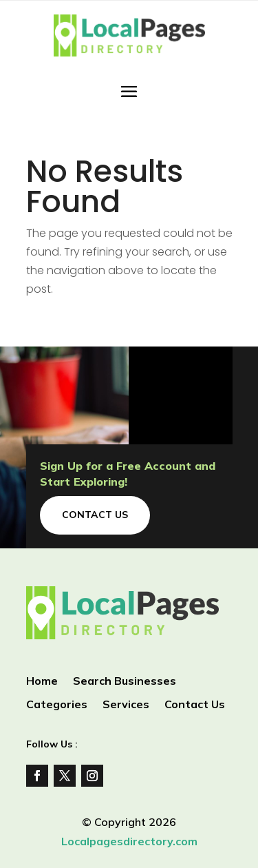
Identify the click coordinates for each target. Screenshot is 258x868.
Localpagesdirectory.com (129, 841)
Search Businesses (125, 682)
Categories (57, 705)
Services (126, 705)
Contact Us (95, 515)
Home (42, 682)
